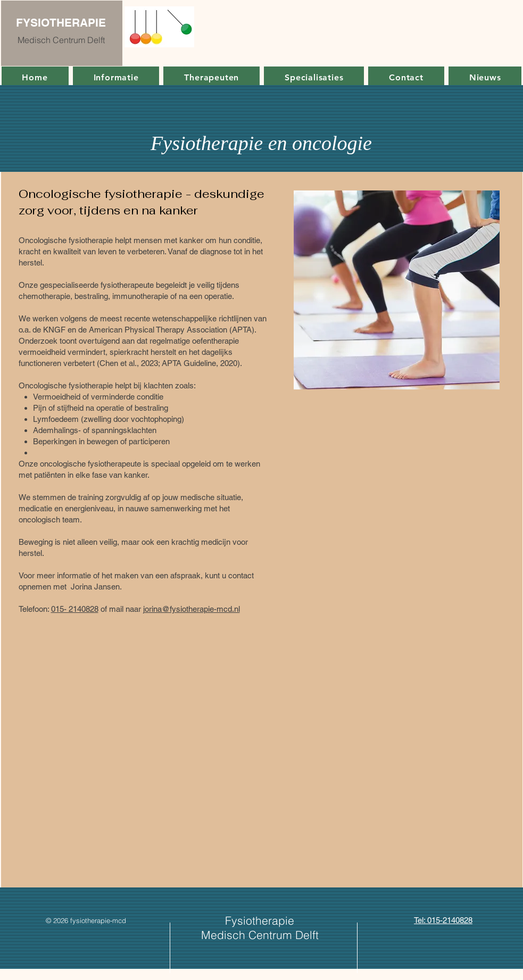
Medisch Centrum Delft (61, 40)
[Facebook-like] (90, 931)
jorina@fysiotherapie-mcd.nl (192, 609)
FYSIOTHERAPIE (61, 23)
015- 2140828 (75, 609)
